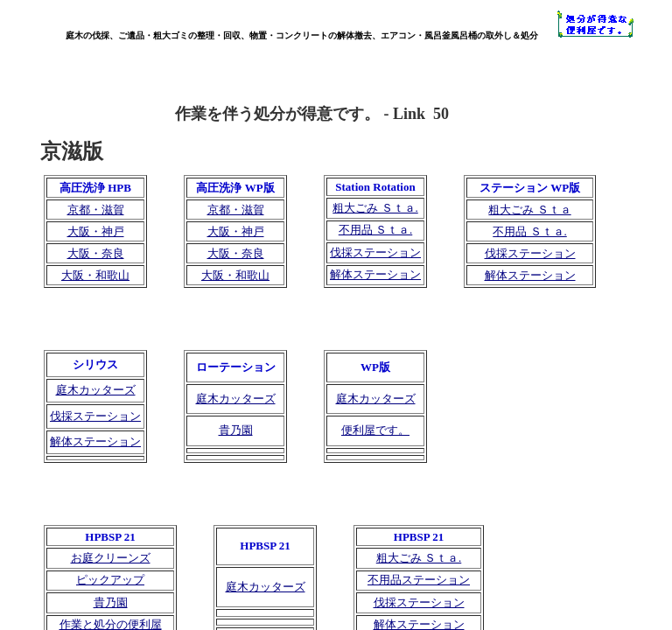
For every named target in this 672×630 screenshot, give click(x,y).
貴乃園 (111, 602)
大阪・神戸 (96, 231)
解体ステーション (375, 274)
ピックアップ (110, 580)
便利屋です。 (375, 430)
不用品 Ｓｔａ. (376, 230)
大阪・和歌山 (95, 275)
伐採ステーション (375, 252)
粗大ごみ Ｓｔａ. (375, 208)
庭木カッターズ (266, 587)
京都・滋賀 (96, 210)
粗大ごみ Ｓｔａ (529, 210)
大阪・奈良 (96, 253)
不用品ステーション (419, 580)
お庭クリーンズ (111, 558)
